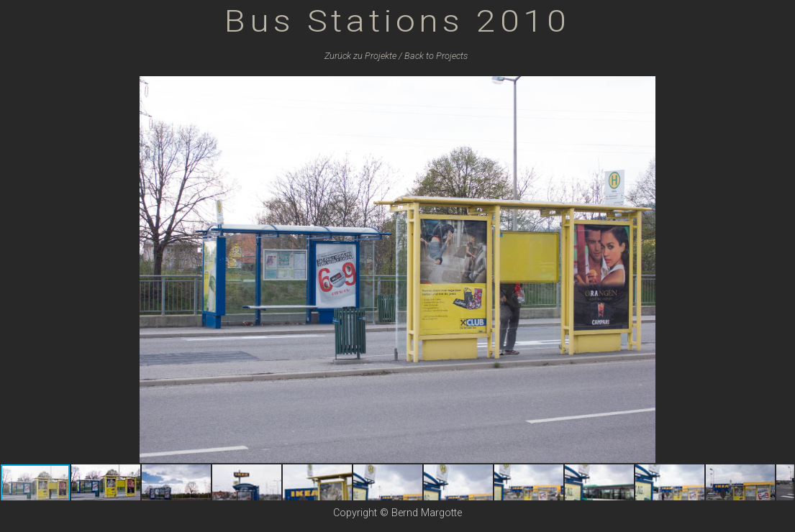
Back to (436, 56)
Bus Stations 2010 (397, 20)
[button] (781, 89)
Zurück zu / (363, 56)
